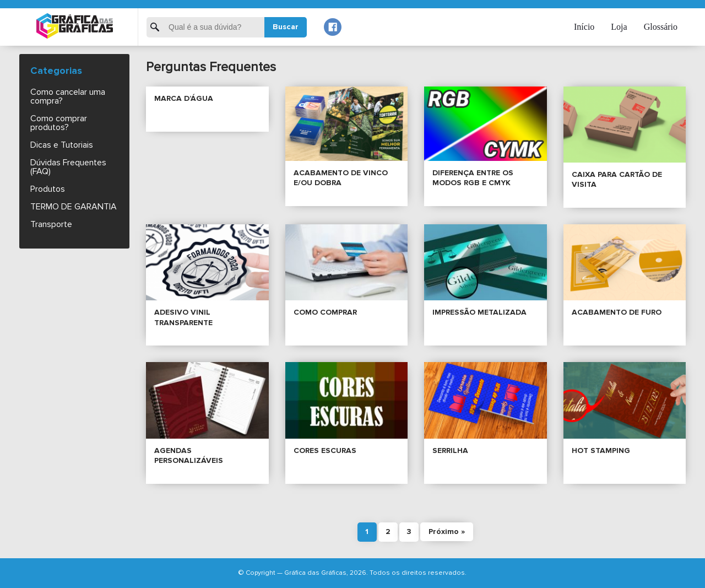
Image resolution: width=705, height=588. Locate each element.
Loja (619, 27)
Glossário (661, 27)
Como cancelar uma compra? (68, 96)
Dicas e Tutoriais (62, 145)
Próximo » (447, 532)
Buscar (286, 27)
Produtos (48, 189)
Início (584, 27)
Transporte (51, 224)
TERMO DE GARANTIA (74, 207)
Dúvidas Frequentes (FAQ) (68, 167)
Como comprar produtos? (59, 123)
